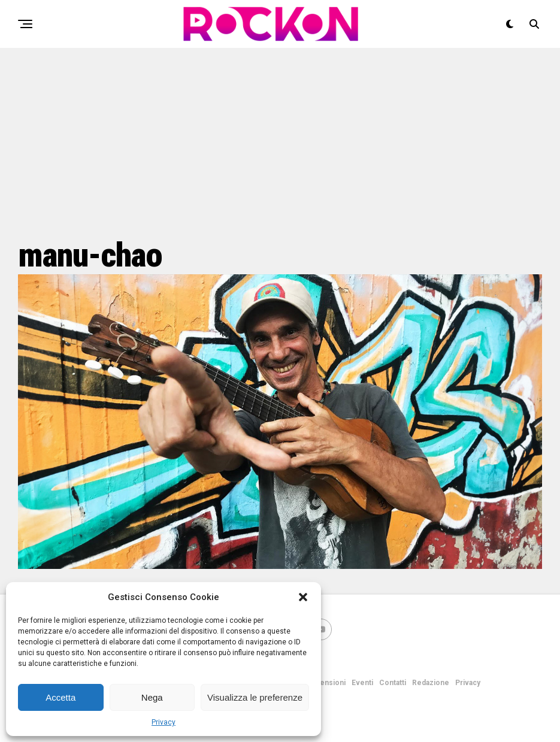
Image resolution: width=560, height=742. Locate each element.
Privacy (164, 722)
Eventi (362, 683)
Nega (152, 697)
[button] (303, 597)
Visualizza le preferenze (255, 697)
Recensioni (326, 683)
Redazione (431, 683)
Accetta (60, 697)
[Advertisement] (280, 141)
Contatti (393, 683)
